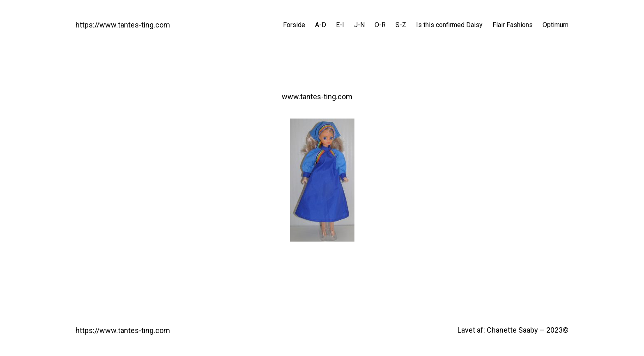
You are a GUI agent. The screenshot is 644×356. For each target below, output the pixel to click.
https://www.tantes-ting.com (123, 25)
